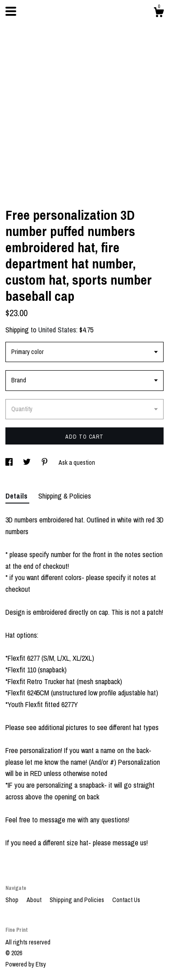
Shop (13, 900)
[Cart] (159, 14)
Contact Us (126, 900)
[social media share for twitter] (27, 463)
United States (57, 330)
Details (17, 496)
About (35, 900)
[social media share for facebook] (10, 463)
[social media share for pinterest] (45, 463)
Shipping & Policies (65, 496)
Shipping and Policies (78, 900)
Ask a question (77, 463)
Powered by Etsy (26, 964)
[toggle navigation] (11, 11)
